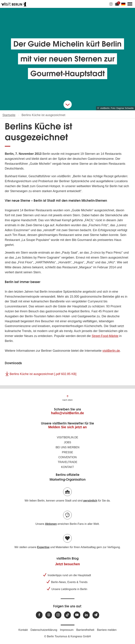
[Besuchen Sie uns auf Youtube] (77, 615)
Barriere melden (107, 630)
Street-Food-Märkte (105, 336)
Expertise (43, 547)
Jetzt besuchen (67, 564)
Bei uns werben (67, 447)
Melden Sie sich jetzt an (67, 427)
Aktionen (51, 524)
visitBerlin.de (111, 351)
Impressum (67, 630)
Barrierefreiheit (85, 630)
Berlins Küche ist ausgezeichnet (43, 374)
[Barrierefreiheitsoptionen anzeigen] (111, 4)
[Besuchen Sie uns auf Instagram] (58, 615)
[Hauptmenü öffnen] (130, 4)
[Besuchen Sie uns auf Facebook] (39, 615)
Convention (67, 457)
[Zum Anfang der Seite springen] (68, 398)
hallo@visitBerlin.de (68, 413)
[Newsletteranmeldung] (96, 615)
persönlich (90, 501)
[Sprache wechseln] (124, 4)
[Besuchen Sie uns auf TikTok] (67, 615)
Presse (67, 452)
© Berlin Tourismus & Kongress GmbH (67, 636)
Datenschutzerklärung (44, 630)
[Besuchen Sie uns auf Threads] (49, 615)
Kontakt (67, 467)
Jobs (68, 442)
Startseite (9, 115)
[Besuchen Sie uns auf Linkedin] (86, 615)
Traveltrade (67, 462)
